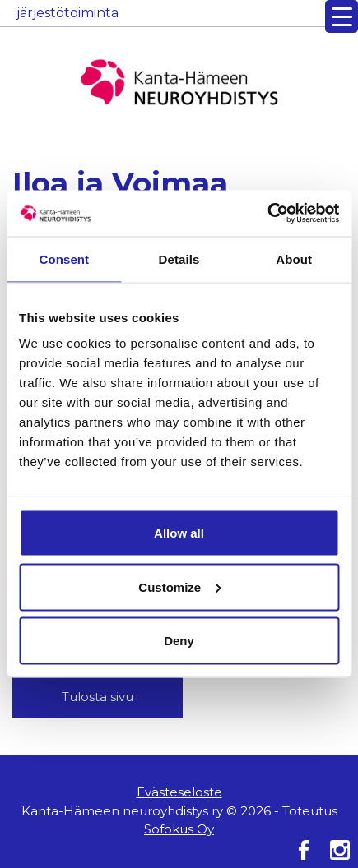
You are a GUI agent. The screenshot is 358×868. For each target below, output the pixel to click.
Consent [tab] (64, 259)
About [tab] (294, 259)
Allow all (179, 533)
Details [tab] (179, 259)
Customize (179, 586)
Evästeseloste (179, 792)
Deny (179, 641)
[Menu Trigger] (342, 16)
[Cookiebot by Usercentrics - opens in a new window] (267, 214)
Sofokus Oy (179, 829)
